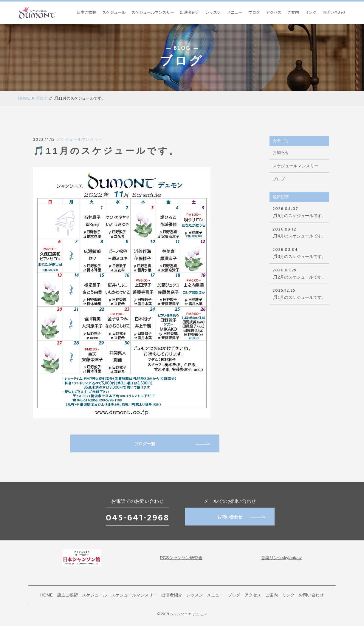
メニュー (235, 12)
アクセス (274, 12)
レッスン (213, 12)
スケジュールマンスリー (153, 12)
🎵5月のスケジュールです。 (299, 212)
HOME (24, 98)
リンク (311, 12)
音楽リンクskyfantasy (281, 558)
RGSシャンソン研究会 (181, 558)
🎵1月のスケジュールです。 (299, 293)
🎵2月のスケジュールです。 (299, 273)
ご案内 (293, 12)
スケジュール (114, 12)
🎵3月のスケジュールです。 (299, 252)
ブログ (254, 12)
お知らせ (281, 152)
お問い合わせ (334, 12)
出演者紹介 (190, 12)
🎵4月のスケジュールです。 (299, 232)
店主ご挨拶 (87, 12)
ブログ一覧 (172, 444)
